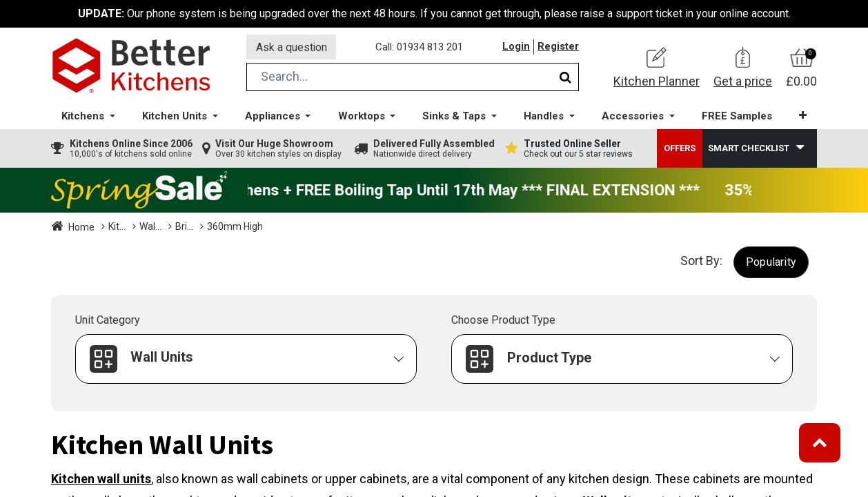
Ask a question (292, 47)
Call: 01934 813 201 (420, 48)
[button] (803, 117)
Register (558, 48)
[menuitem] (737, 118)
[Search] (565, 78)
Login (516, 48)
